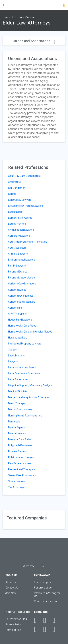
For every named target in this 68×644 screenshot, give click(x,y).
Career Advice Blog (16, 619)
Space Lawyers (17, 481)
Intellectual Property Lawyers (25, 344)
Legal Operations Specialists (24, 373)
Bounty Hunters (17, 224)
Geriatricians (15, 308)
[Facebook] (37, 620)
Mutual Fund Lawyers (20, 409)
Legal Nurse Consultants (22, 368)
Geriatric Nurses (17, 290)
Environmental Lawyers (22, 260)
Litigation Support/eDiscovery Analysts (30, 385)
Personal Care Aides (20, 439)
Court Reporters (17, 248)
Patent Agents (17, 428)
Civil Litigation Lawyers (21, 230)
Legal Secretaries (18, 379)
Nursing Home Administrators (25, 416)
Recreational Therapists (22, 469)
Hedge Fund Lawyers (20, 320)
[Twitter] (56, 620)
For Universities (43, 588)
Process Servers (17, 451)
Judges (12, 350)
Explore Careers (25, 17)
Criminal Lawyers (18, 254)
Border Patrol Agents (20, 218)
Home (7, 17)
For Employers (43, 582)
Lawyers (13, 362)
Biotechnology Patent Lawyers (26, 206)
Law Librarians (16, 356)
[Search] (64, 6)
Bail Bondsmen (17, 188)
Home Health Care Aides (22, 326)
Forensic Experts (18, 272)
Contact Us (12, 588)
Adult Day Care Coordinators (24, 176)
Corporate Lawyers (19, 236)
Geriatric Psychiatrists (21, 296)
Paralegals (14, 422)
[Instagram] (37, 629)
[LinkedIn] (47, 620)
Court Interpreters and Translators (28, 242)
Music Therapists (18, 403)
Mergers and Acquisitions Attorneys (29, 397)
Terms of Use (13, 630)
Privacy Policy (14, 624)
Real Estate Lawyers (20, 463)
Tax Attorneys (16, 487)
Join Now (11, 593)
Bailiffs (12, 194)
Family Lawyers (17, 266)
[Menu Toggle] (3, 5)
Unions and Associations (34, 41)
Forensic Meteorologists (22, 278)
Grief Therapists (17, 314)
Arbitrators (14, 182)
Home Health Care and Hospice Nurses (30, 332)
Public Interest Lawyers (21, 457)
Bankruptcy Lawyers (20, 200)
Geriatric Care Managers (22, 284)
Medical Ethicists (18, 391)
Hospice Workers (18, 338)
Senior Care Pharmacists (22, 475)
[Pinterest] (47, 629)
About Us (11, 582)
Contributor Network (46, 601)
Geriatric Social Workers (22, 302)
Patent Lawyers (17, 434)
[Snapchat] (56, 629)
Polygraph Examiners (20, 445)
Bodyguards (15, 212)
